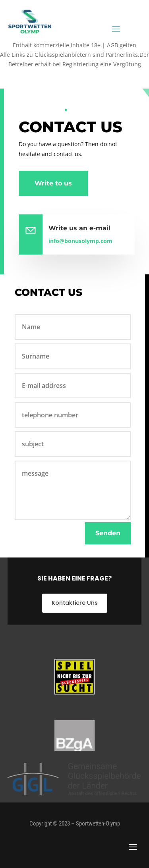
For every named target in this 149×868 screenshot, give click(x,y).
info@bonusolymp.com (80, 241)
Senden (108, 533)
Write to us (53, 183)
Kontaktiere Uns (75, 603)
